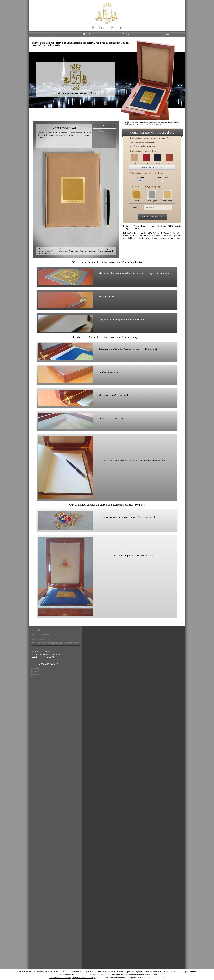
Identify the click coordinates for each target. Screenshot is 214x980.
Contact (38, 639)
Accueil (38, 630)
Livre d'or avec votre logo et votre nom (142, 146)
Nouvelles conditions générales (55, 643)
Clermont (35, 671)
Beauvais (35, 668)
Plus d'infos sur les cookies (60, 978)
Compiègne (36, 674)
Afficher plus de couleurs (152, 167)
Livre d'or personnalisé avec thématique (143, 143)
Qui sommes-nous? (44, 634)
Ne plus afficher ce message (84, 978)
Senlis (33, 677)
